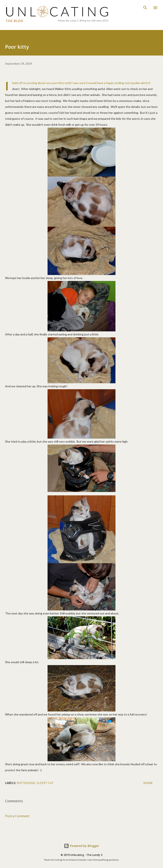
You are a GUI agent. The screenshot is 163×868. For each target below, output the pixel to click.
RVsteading (26, 783)
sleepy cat (45, 783)
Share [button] (148, 783)
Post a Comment (17, 816)
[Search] (145, 8)
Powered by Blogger (81, 846)
